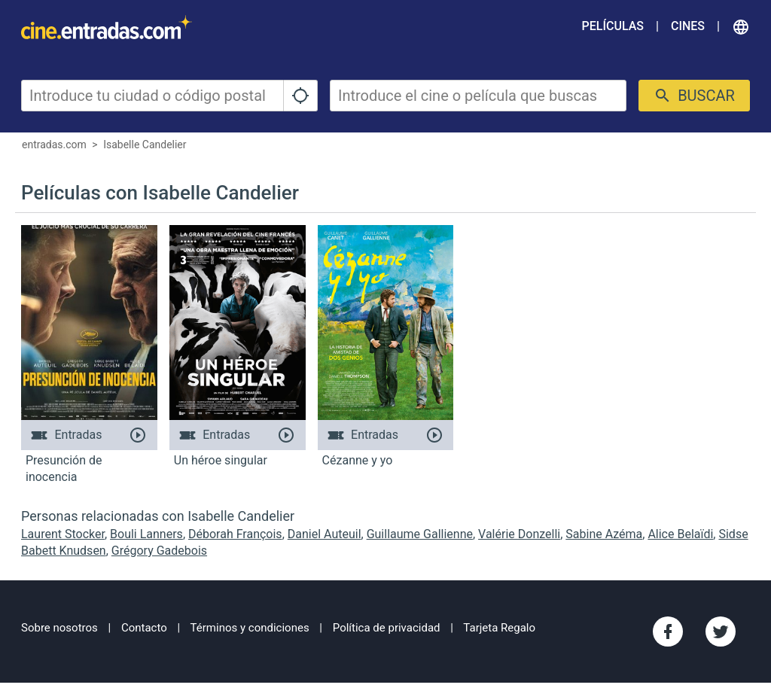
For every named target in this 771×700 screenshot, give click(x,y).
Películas (613, 26)
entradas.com (54, 145)
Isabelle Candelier (145, 145)
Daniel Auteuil (325, 534)
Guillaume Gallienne (420, 534)
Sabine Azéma (604, 534)
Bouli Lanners (146, 534)
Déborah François (235, 534)
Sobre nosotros (59, 628)
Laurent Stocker (63, 534)
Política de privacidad (387, 628)
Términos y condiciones (250, 628)
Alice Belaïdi (680, 534)
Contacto (144, 628)
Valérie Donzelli (519, 534)
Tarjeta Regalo (499, 628)
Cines (688, 26)
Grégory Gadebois (159, 551)
